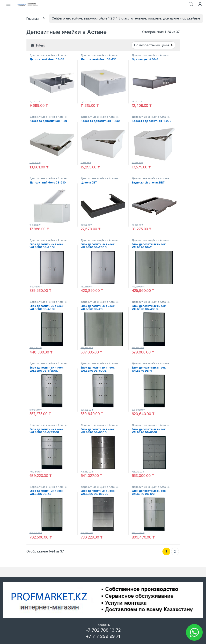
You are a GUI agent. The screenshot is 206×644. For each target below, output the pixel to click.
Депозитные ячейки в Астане (48, 55)
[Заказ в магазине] (153, 45)
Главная (33, 18)
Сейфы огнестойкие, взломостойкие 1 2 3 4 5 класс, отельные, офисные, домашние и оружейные (126, 18)
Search (191, 4)
